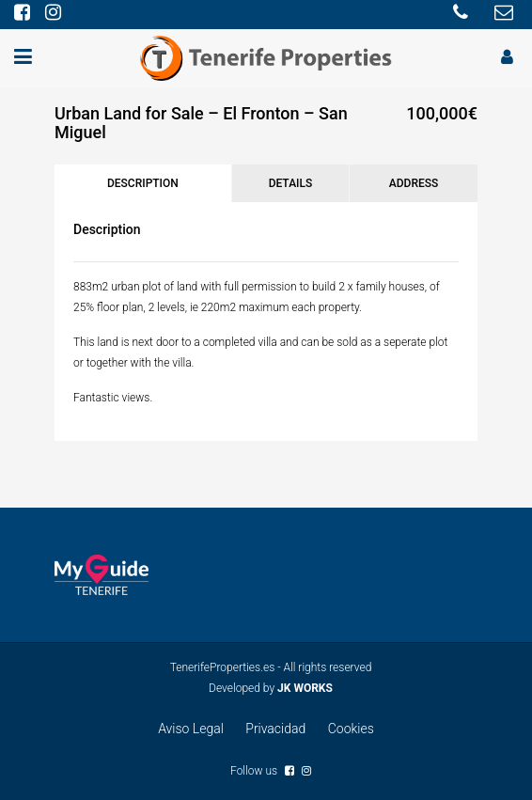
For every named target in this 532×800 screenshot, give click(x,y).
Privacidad (275, 729)
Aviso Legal (191, 729)
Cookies (351, 729)
